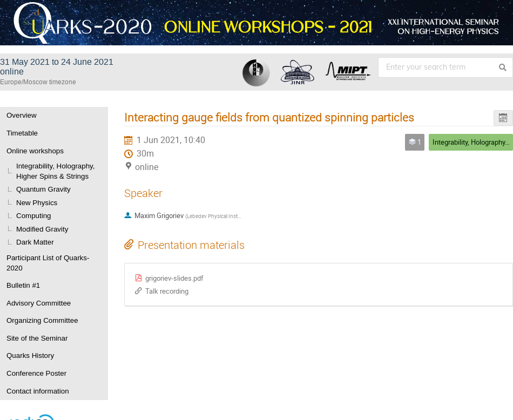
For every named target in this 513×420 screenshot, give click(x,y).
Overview (22, 115)
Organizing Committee (42, 320)
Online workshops (35, 151)
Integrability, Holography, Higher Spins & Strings (55, 171)
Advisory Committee (39, 303)
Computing (33, 216)
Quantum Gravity (43, 189)
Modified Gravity (42, 229)
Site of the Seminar (37, 338)
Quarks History (30, 355)
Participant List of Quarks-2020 (48, 263)
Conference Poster (36, 373)
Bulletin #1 (23, 285)
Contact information (38, 391)
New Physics (37, 203)
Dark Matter (35, 242)
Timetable (22, 133)
